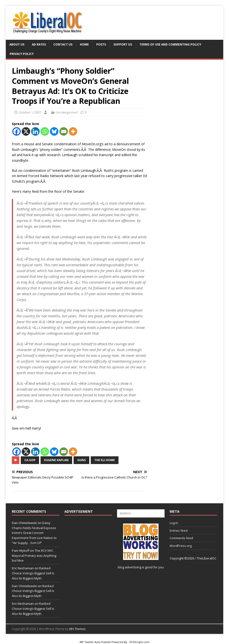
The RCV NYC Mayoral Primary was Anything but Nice (34, 556)
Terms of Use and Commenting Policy (170, 44)
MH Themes (77, 629)
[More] (73, 131)
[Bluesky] (54, 131)
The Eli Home (105, 460)
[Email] (64, 131)
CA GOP (30, 460)
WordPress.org (181, 546)
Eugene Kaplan (56, 460)
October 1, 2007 (30, 112)
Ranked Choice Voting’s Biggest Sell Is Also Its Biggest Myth (33, 573)
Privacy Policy (22, 54)
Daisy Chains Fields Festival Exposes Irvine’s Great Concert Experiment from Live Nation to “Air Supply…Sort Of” (34, 533)
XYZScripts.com (139, 642)
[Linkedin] (35, 131)
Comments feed (181, 538)
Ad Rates (39, 44)
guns (81, 460)
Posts (101, 44)
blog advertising (129, 567)
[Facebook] (17, 131)
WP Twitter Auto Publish (95, 642)
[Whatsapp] (45, 131)
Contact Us (63, 44)
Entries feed (179, 531)
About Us (17, 44)
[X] (26, 131)
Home (84, 44)
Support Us (123, 44)
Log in (174, 523)
